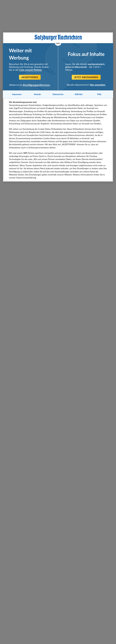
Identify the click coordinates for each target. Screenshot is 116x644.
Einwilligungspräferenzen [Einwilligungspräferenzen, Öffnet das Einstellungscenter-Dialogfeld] (36, 85)
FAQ (99, 94)
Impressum (17, 94)
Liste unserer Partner (31, 70)
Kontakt (37, 94)
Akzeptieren (30, 77)
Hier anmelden (98, 85)
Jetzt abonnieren (86, 77)
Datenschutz (58, 94)
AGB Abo (79, 94)
